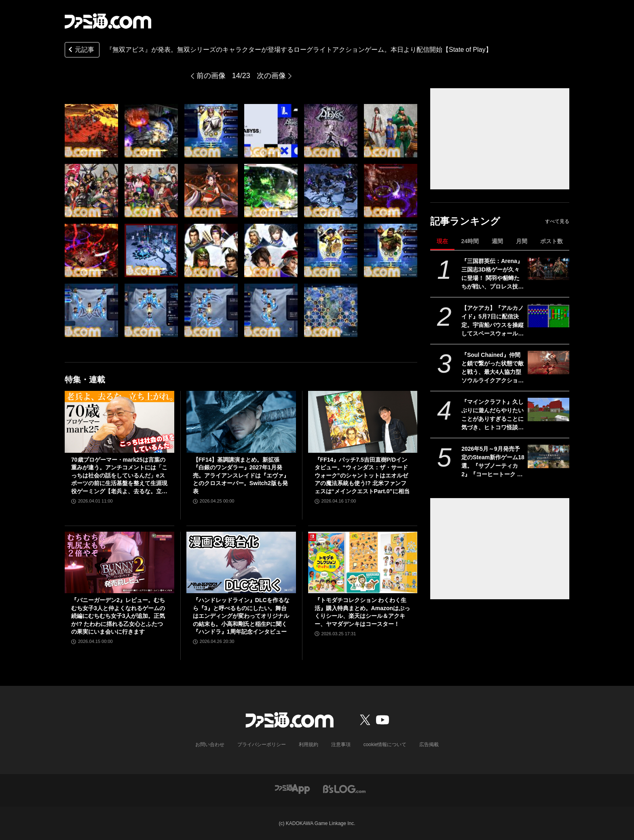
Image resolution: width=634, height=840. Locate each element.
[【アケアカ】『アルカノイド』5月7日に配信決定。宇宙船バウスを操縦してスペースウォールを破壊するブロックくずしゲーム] (548, 316)
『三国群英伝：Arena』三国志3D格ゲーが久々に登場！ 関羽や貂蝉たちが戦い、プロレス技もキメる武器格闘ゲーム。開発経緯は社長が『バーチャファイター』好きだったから (492, 274)
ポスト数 (552, 241)
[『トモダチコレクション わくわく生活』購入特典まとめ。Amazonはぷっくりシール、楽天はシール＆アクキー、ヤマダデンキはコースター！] (363, 562)
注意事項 (341, 745)
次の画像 (271, 76)
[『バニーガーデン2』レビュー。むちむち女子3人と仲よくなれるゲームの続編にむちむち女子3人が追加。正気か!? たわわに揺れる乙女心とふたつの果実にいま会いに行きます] (119, 562)
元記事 (80, 50)
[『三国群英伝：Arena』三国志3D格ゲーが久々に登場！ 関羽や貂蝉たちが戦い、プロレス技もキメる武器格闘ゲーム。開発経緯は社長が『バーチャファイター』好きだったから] (548, 269)
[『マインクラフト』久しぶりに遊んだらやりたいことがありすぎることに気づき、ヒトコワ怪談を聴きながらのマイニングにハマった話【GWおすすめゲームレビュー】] (548, 409)
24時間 (470, 241)
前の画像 (211, 76)
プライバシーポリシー (262, 745)
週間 (497, 241)
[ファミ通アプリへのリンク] (292, 788)
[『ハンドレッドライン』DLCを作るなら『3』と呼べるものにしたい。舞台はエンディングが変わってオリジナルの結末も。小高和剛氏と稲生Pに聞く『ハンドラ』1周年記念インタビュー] (241, 562)
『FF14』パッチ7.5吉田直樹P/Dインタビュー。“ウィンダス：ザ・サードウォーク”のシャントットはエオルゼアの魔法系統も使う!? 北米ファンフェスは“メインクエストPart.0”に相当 (362, 475)
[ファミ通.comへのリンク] (108, 21)
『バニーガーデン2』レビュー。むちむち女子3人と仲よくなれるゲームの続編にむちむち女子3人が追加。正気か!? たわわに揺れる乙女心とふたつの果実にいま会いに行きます (118, 616)
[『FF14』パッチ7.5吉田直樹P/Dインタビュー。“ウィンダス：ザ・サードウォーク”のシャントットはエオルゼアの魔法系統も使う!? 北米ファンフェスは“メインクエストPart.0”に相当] (363, 422)
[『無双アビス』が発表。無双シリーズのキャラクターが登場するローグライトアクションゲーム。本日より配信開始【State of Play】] (91, 131)
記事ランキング (465, 221)
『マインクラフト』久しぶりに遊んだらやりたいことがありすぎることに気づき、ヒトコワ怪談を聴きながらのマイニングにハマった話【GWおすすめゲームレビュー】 (492, 415)
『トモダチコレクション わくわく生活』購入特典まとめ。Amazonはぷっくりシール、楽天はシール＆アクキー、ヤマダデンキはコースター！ (362, 612)
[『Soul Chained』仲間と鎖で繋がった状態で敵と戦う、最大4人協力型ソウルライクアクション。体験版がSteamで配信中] (548, 363)
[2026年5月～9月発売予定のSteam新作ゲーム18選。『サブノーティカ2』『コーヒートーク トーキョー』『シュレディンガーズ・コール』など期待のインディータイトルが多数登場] (548, 456)
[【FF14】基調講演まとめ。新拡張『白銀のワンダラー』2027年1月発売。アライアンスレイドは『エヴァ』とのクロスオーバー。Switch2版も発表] (241, 422)
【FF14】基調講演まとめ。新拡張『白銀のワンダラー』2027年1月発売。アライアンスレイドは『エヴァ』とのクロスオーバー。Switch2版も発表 (241, 475)
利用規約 (309, 745)
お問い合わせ (210, 745)
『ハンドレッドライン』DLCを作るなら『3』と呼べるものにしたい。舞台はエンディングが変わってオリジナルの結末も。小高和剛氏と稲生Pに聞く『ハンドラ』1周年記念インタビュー (241, 616)
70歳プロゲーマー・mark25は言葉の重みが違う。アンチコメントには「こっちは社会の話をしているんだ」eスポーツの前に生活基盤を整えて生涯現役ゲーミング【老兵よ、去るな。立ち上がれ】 (119, 476)
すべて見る (557, 221)
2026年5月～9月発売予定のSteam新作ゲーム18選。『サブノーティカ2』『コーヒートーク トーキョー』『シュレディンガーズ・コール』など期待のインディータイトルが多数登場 (493, 462)
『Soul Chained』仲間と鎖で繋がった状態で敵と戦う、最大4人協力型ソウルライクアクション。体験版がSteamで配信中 (492, 368)
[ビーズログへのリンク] (344, 788)
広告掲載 (429, 745)
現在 (442, 241)
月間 (522, 241)
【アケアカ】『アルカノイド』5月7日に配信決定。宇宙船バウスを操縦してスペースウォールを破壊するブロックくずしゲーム (492, 321)
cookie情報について (385, 745)
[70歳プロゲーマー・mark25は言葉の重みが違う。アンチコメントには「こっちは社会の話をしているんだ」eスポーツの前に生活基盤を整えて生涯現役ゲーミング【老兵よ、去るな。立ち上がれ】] (119, 422)
